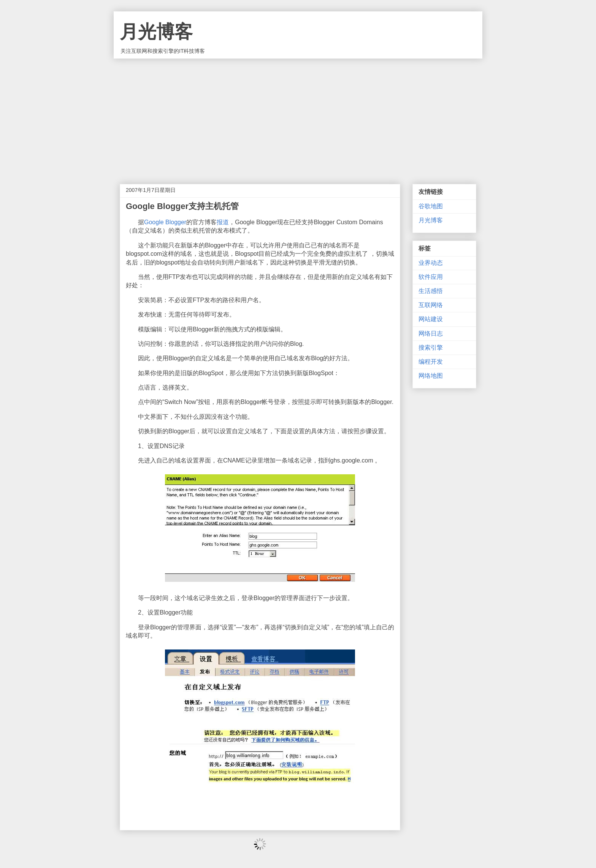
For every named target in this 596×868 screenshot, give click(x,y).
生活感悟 (431, 291)
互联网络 (431, 305)
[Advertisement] (298, 116)
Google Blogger (165, 222)
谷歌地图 (431, 206)
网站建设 (431, 319)
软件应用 (431, 277)
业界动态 (431, 263)
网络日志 (431, 333)
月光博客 (156, 32)
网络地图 (431, 376)
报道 (223, 222)
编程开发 (431, 362)
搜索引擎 (431, 348)
